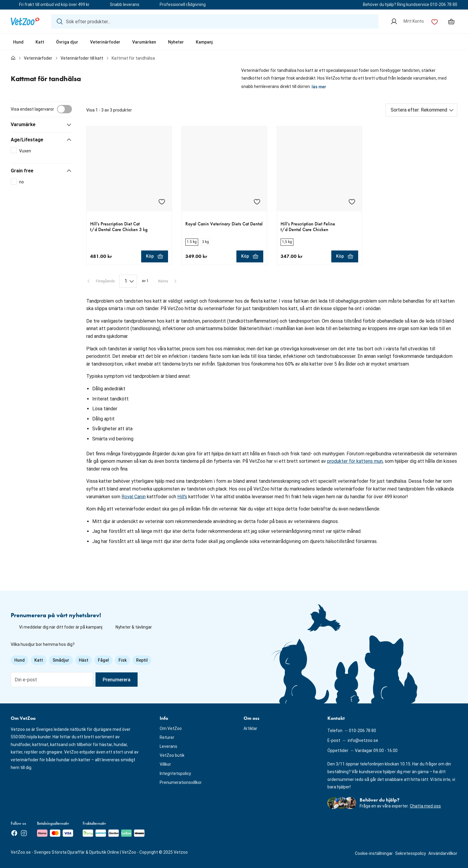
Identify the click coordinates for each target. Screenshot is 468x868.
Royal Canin (134, 497)
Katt (40, 42)
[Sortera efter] (421, 110)
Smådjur (61, 660)
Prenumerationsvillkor (181, 782)
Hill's (182, 497)
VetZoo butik (172, 755)
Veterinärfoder (105, 42)
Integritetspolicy (175, 773)
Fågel (103, 660)
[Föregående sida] (100, 281)
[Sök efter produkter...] (215, 21)
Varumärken (144, 42)
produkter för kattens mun (355, 461)
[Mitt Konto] (407, 21)
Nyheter (176, 42)
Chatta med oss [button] (425, 806)
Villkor (165, 764)
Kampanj (204, 42)
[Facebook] (14, 833)
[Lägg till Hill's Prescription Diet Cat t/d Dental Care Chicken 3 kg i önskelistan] (162, 202)
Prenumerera (117, 680)
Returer (167, 737)
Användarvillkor (443, 853)
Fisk (123, 660)
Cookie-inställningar (374, 853)
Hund (18, 42)
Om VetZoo (171, 728)
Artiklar (250, 728)
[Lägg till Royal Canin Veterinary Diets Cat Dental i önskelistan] (257, 202)
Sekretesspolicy (411, 853)
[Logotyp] (25, 21)
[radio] (192, 242)
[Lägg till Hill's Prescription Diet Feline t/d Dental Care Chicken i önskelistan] (352, 202)
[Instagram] (24, 833)
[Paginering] (128, 281)
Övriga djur (67, 42)
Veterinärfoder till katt (82, 58)
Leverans (168, 746)
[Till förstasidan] (13, 58)
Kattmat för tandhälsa (133, 58)
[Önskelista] (435, 21)
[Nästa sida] (168, 281)
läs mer (319, 87)
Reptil (142, 660)
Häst (84, 660)
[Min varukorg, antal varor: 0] (451, 21)
